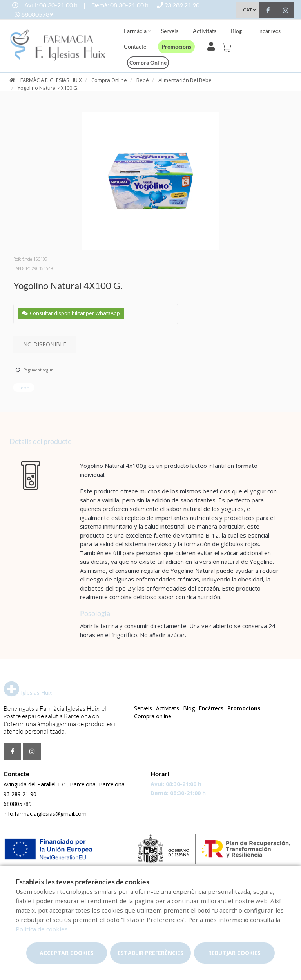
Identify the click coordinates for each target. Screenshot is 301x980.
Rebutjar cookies (234, 953)
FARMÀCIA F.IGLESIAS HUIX (51, 80)
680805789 (18, 804)
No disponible (45, 344)
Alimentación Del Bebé (185, 80)
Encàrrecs (268, 31)
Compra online (148, 62)
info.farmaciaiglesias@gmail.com (45, 814)
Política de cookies (42, 929)
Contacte (135, 46)
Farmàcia (135, 31)
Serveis (170, 31)
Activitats (205, 31)
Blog (236, 31)
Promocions (176, 46)
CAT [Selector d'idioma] (248, 10)
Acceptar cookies (67, 953)
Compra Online (109, 80)
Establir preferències (150, 953)
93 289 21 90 (20, 794)
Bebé (143, 80)
